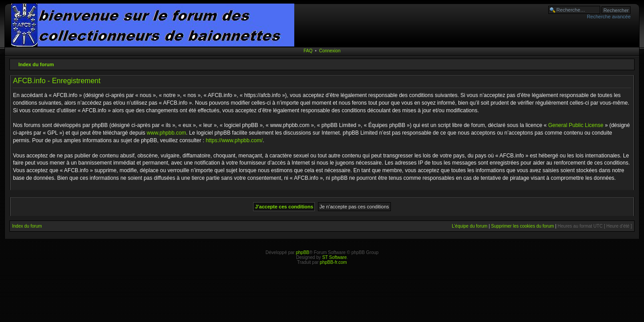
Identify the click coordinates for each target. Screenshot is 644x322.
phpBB (302, 252)
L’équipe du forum (470, 226)
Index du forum (36, 64)
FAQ (308, 51)
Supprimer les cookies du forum (523, 226)
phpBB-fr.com (333, 262)
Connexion (330, 51)
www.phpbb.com (166, 133)
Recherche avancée (609, 17)
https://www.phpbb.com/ (234, 140)
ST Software (334, 257)
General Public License (576, 125)
